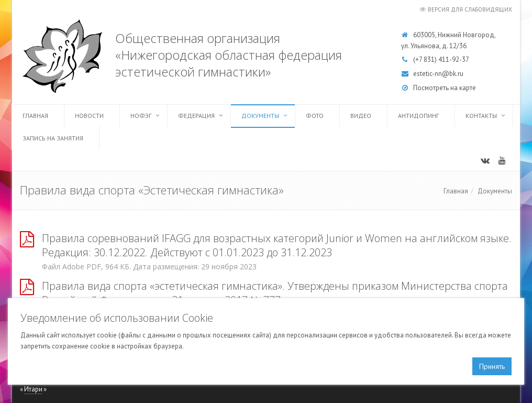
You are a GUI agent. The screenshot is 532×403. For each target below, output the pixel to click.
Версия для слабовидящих (470, 9)
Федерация (196, 116)
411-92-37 (454, 59)
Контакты (481, 116)
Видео (361, 116)
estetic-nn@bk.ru (438, 74)
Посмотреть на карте (445, 88)
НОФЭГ (141, 116)
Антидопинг (418, 116)
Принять (492, 366)
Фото (315, 116)
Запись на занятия (53, 138)
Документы (260, 116)
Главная (35, 116)
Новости (89, 116)
